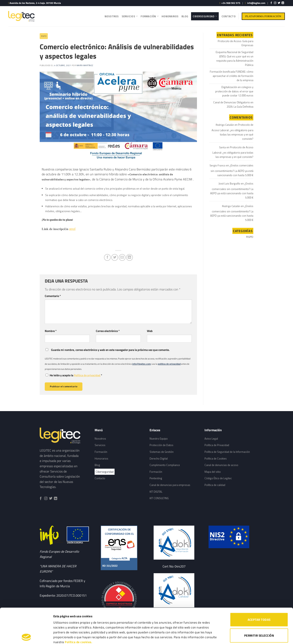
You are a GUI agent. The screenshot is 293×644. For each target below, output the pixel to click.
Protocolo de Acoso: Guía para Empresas (236, 43)
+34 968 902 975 (231, 3)
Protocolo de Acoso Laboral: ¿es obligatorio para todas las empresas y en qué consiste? (232, 132)
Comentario (53, 296)
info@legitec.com (256, 3)
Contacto (229, 16)
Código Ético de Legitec (218, 478)
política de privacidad (169, 364)
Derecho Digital (159, 458)
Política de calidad (215, 485)
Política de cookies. (78, 607)
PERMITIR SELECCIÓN (259, 600)
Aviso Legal (211, 439)
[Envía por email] (122, 257)
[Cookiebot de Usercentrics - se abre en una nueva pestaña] (26, 636)
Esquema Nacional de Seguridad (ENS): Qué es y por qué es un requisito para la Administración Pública (235, 58)
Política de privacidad (87, 375)
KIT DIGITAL (156, 492)
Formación (150, 16)
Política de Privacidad (217, 445)
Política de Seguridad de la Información (227, 452)
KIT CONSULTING (159, 498)
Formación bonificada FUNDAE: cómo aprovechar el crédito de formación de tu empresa (232, 76)
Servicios (130, 16)
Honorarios (170, 16)
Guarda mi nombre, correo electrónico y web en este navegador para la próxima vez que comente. (110, 350)
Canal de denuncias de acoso (221, 465)
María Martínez (85, 65)
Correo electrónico (108, 331)
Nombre (51, 331)
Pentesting (156, 478)
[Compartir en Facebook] (107, 257)
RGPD (44, 36)
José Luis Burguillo (229, 183)
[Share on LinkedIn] (130, 257)
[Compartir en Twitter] (115, 257)
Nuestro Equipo (159, 439)
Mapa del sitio (213, 472)
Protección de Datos (161, 445)
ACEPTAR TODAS (259, 585)
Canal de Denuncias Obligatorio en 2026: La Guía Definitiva (233, 104)
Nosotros (112, 16)
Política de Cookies (216, 458)
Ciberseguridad (205, 16)
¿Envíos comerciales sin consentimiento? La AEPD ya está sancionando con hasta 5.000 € (232, 170)
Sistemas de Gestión (162, 452)
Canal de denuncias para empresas (170, 485)
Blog (185, 16)
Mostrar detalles (213, 636)
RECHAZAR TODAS (259, 616)
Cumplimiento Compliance (165, 465)
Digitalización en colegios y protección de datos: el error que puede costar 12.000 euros (234, 91)
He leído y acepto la (74, 375)
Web (150, 331)
